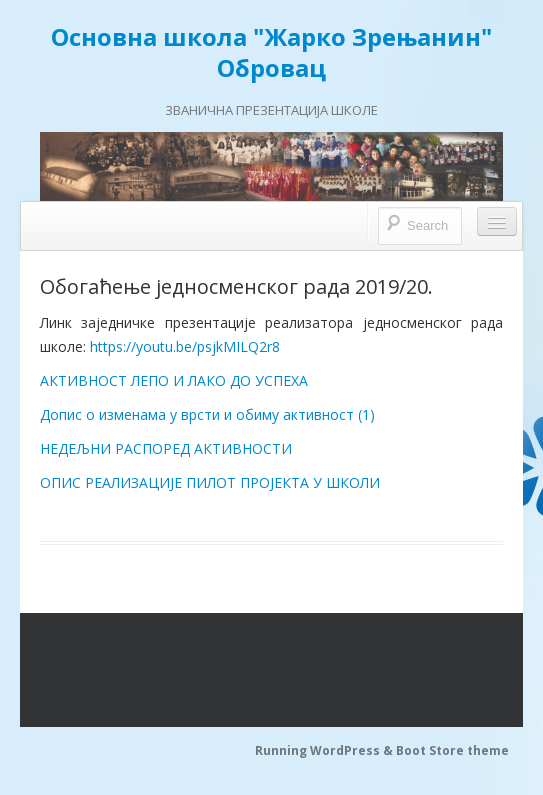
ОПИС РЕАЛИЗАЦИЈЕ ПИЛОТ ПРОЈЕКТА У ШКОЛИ (210, 482)
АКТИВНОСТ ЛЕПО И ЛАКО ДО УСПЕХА (174, 380)
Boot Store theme (452, 750)
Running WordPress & (325, 750)
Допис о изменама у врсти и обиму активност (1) (207, 414)
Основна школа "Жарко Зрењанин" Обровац (271, 52)
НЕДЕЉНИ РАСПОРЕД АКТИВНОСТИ (166, 448)
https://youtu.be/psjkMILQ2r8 (185, 346)
